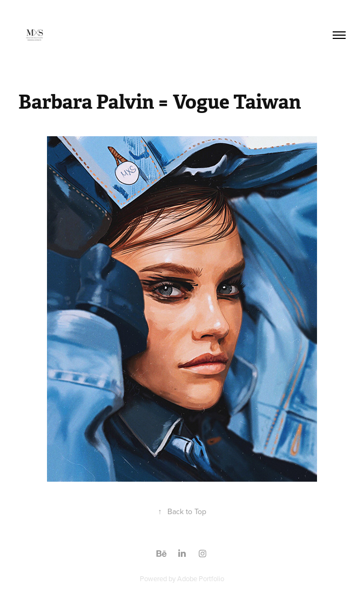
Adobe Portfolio (201, 578)
